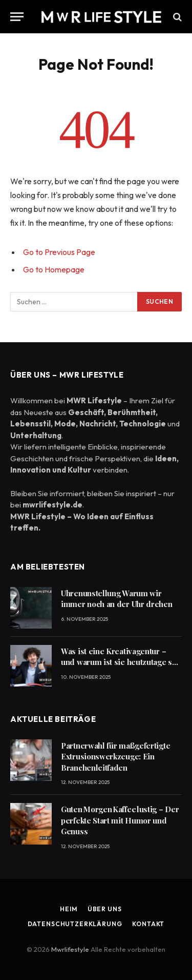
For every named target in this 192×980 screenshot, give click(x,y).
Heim (68, 909)
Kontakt (148, 924)
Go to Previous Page (59, 252)
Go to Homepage (54, 269)
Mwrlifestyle (71, 949)
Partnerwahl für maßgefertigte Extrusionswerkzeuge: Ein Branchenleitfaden (115, 757)
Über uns (105, 909)
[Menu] (17, 17)
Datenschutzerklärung (75, 924)
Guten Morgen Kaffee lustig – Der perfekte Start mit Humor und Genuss (120, 820)
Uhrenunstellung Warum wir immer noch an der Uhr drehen (117, 599)
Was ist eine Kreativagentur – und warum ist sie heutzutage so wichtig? (119, 662)
